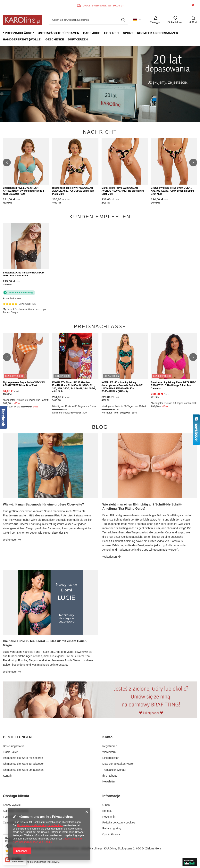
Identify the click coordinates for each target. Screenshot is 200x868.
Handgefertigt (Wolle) (22, 39)
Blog (100, 427)
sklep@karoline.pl (92, 848)
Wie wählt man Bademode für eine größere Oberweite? (43, 504)
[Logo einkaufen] (22, 20)
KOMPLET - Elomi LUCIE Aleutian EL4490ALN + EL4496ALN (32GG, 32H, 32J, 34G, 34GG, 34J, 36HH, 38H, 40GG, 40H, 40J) (74, 387)
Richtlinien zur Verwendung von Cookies (40, 825)
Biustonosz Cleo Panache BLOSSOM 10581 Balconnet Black (24, 274)
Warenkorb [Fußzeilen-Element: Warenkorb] (109, 752)
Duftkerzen (78, 39)
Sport (128, 33)
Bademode (92, 33)
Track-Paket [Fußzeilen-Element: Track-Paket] (10, 752)
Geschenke (55, 39)
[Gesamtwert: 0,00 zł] (193, 20)
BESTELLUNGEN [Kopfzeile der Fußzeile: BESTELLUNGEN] (17, 737)
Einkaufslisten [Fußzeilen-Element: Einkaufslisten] (111, 758)
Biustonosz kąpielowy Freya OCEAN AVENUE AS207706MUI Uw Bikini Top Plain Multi (73, 191)
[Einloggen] (156, 20)
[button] (7, 163)
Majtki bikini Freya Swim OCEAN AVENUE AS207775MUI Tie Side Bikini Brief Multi (123, 191)
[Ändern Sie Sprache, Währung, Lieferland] (137, 20)
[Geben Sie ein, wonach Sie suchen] (88, 20)
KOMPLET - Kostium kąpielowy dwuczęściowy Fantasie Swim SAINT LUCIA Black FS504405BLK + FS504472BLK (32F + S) (122, 387)
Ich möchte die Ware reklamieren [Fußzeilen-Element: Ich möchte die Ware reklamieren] (23, 758)
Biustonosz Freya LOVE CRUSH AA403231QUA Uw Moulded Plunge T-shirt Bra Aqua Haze (24, 191)
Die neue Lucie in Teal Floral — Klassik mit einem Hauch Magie (45, 643)
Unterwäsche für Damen (58, 33)
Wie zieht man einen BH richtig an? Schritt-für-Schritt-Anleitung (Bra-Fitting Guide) (142, 506)
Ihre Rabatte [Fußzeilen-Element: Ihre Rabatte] (110, 776)
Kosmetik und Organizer (157, 33)
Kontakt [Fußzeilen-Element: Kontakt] (8, 776)
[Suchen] (123, 20)
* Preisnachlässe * (18, 33)
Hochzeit (112, 33)
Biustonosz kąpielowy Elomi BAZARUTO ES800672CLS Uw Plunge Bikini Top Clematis (174, 385)
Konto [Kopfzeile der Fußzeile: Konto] (107, 737)
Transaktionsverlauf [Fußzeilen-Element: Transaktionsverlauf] (114, 770)
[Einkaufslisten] (175, 20)
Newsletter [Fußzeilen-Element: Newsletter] (109, 781)
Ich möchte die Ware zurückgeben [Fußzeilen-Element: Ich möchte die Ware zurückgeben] (24, 764)
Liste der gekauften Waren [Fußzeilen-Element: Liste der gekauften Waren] (118, 764)
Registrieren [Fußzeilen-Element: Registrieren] (110, 746)
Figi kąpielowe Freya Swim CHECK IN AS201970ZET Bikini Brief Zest (24, 384)
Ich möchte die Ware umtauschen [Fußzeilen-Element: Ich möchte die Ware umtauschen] (23, 770)
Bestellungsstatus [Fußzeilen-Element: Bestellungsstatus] (14, 746)
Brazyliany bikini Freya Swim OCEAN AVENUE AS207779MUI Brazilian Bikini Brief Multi (172, 191)
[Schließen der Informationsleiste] (193, 5)
